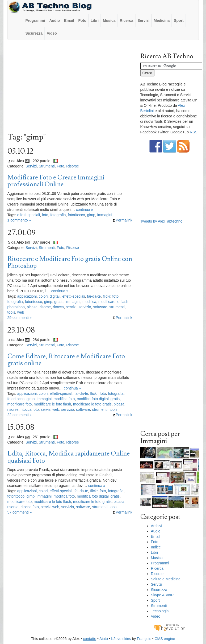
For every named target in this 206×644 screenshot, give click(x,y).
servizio (85, 307)
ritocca (58, 307)
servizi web (50, 409)
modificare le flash (113, 302)
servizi (71, 307)
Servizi (143, 20)
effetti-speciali (29, 215)
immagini (105, 215)
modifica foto (64, 399)
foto (45, 215)
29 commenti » (20, 318)
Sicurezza (34, 33)
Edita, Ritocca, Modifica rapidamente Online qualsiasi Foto (69, 457)
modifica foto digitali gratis (98, 399)
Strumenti (47, 166)
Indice (156, 547)
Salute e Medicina (166, 579)
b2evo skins (121, 639)
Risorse (72, 166)
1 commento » (19, 220)
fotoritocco (76, 215)
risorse (45, 307)
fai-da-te (94, 296)
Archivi (157, 526)
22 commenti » (20, 415)
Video (52, 33)
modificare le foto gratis (92, 404)
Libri (95, 20)
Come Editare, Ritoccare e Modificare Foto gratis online (66, 360)
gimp (91, 215)
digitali (55, 296)
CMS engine (165, 639)
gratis (59, 302)
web (21, 312)
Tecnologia (160, 611)
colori (43, 296)
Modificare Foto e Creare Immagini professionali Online (56, 181)
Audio (54, 20)
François (144, 639)
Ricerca (127, 20)
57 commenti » (20, 512)
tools (11, 312)
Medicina (162, 20)
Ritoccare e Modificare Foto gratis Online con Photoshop (70, 262)
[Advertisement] (70, 88)
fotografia (58, 215)
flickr (107, 296)
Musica (109, 20)
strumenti (117, 307)
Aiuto (104, 639)
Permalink (122, 220)
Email (69, 20)
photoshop (16, 307)
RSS (194, 132)
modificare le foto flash (52, 404)
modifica (89, 302)
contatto (90, 639)
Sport (179, 20)
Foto (82, 20)
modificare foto (20, 404)
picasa (32, 307)
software (100, 307)
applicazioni (27, 296)
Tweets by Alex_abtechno (161, 221)
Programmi (35, 20)
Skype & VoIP (162, 595)
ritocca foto (30, 409)
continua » (85, 210)
